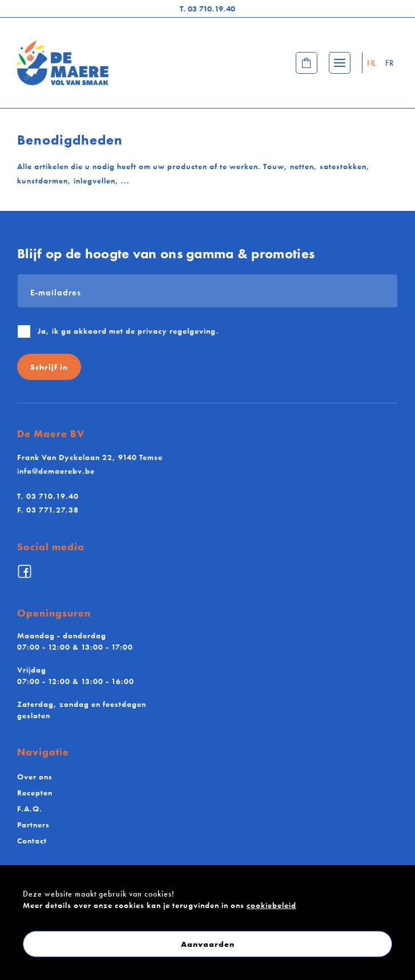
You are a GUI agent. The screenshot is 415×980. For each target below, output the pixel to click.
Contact (32, 841)
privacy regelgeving (177, 331)
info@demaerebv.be (56, 471)
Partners (33, 825)
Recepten (35, 793)
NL (372, 63)
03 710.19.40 (208, 9)
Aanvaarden (208, 944)
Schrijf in (49, 367)
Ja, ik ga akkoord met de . (128, 331)
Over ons (35, 777)
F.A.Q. (30, 809)
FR (389, 63)
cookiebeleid (271, 905)
